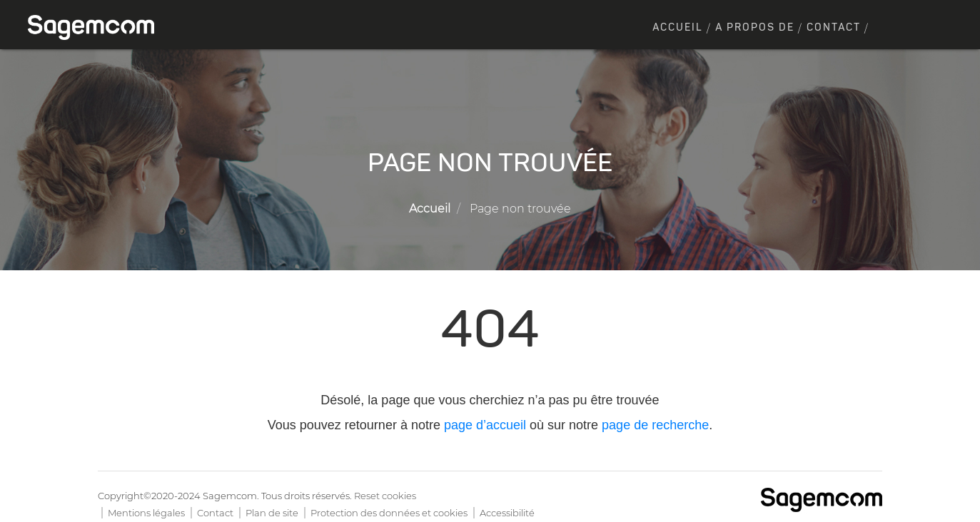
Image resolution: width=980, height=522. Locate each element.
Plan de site (272, 513)
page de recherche (655, 425)
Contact (834, 28)
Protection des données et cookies (389, 513)
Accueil (678, 28)
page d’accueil (485, 425)
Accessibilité (507, 513)
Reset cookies (385, 496)
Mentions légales (146, 513)
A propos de (755, 28)
